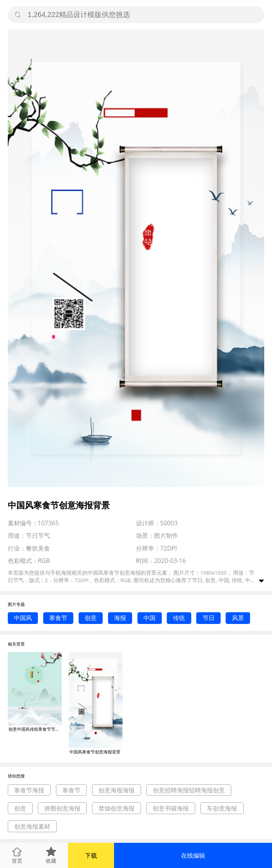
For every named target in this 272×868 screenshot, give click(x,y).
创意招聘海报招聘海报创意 (189, 790)
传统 (179, 618)
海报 (120, 618)
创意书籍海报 (171, 808)
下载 (91, 855)
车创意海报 (222, 808)
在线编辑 (193, 855)
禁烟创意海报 (117, 808)
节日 (209, 618)
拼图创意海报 (62, 808)
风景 (238, 618)
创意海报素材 (32, 826)
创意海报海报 (117, 790)
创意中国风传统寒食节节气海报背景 (35, 729)
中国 (149, 618)
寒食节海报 (29, 790)
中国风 (23, 618)
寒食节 (58, 618)
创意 (91, 618)
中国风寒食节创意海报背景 (95, 752)
